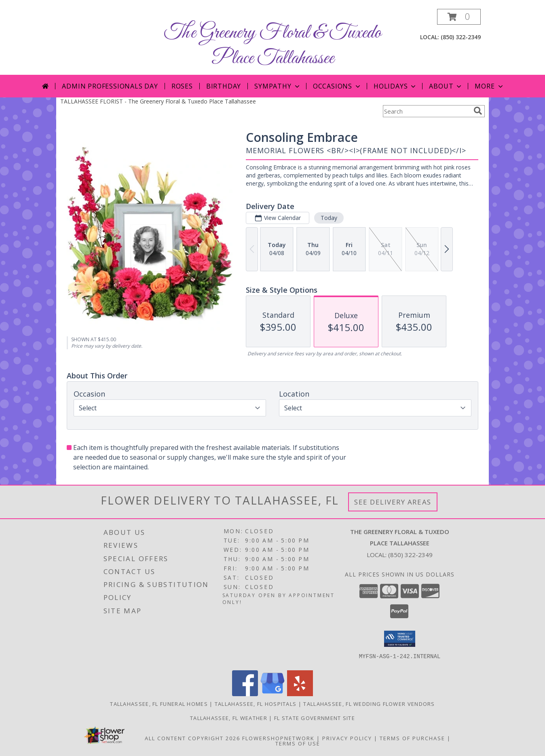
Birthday (224, 86)
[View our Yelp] (300, 694)
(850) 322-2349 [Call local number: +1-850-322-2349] (461, 37)
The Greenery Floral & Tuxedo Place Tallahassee (273, 46)
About (446, 86)
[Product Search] (427, 111)
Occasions (337, 86)
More (489, 86)
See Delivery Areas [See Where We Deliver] (393, 502)
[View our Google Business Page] (272, 694)
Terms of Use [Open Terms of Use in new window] (298, 743)
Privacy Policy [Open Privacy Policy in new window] (347, 738)
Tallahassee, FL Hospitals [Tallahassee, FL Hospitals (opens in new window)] (256, 704)
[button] (459, 17)
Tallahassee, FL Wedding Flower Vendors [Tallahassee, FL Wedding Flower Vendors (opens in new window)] (369, 704)
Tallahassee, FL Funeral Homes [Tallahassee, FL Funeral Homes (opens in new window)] (159, 704)
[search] (478, 111)
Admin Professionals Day (110, 86)
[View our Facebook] (245, 694)
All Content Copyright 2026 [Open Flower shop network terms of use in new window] (192, 738)
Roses (182, 86)
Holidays (395, 86)
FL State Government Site (315, 718)
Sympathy (278, 86)
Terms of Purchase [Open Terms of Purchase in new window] (412, 738)
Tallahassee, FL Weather (229, 718)
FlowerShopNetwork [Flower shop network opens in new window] (278, 738)
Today (329, 218)
